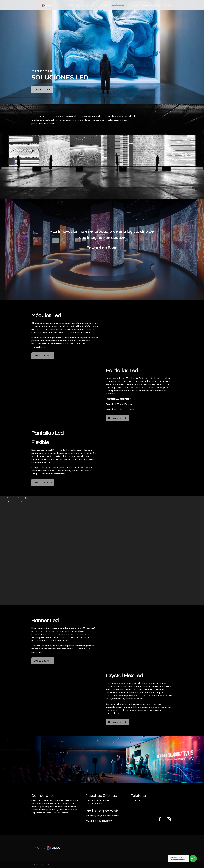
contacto (41, 90)
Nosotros (80, 5)
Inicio (71, 5)
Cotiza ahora (41, 356)
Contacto (169, 5)
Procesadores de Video (151, 5)
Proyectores (133, 5)
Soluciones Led (118, 5)
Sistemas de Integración (98, 5)
